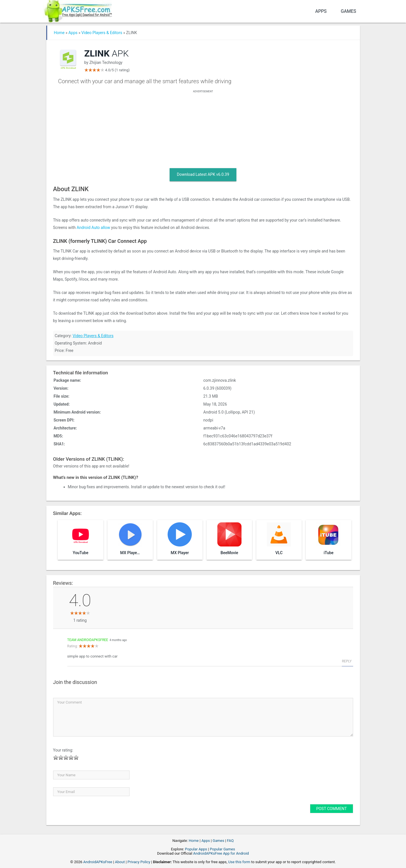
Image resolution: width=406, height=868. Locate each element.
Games (349, 11)
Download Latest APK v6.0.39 (203, 174)
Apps (321, 11)
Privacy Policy (139, 862)
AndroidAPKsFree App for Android (221, 853)
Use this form (239, 862)
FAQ (230, 841)
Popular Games (222, 849)
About (120, 862)
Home (59, 33)
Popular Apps (196, 849)
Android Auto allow (93, 228)
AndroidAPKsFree (98, 862)
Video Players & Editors (102, 33)
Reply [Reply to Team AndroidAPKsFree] (347, 661)
